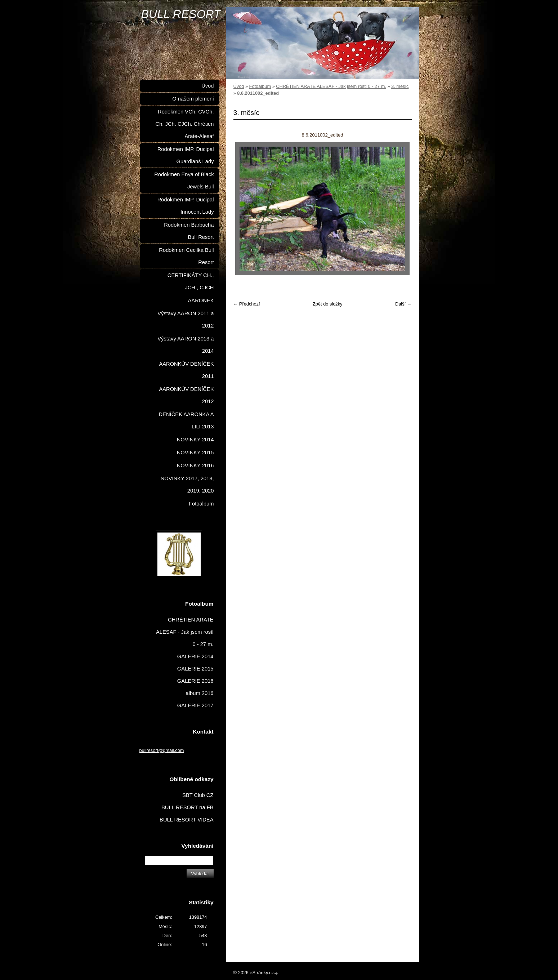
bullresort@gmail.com (162, 750)
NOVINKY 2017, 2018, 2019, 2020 (187, 485)
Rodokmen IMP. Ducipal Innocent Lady (186, 206)
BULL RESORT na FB (188, 807)
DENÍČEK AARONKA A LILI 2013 (186, 420)
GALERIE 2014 (195, 656)
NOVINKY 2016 (195, 465)
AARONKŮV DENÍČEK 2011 (186, 370)
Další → (403, 304)
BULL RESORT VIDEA (186, 820)
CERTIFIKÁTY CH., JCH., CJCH (191, 281)
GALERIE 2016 (195, 681)
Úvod (239, 86)
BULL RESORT (181, 14)
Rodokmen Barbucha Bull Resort (189, 231)
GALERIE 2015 (195, 669)
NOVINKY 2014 (195, 440)
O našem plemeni (193, 99)
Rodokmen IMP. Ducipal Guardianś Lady (186, 155)
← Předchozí (247, 304)
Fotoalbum (260, 86)
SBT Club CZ (198, 795)
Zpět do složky (328, 304)
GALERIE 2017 (195, 705)
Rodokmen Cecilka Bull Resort (186, 256)
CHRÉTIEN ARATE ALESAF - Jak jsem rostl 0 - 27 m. (331, 86)
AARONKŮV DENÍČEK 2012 (186, 395)
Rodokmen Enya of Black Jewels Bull (184, 181)
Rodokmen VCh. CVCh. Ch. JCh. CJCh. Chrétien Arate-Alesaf (185, 124)
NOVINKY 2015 (195, 453)
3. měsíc (400, 86)
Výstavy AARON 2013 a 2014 (186, 345)
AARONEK (201, 300)
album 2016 (200, 693)
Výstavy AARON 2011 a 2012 (186, 320)
